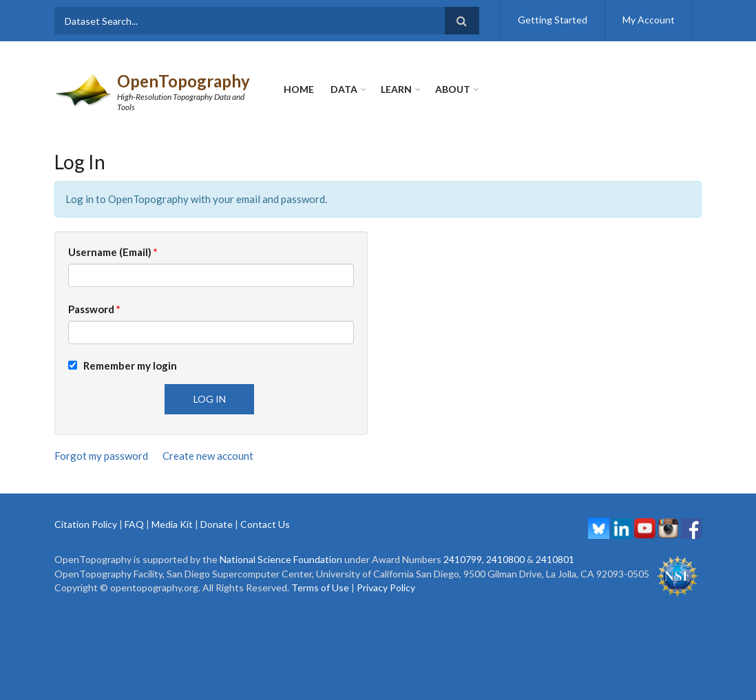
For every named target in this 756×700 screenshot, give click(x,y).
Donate (217, 524)
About (453, 89)
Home (299, 89)
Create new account (208, 456)
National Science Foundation (281, 559)
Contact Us (265, 524)
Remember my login (123, 365)
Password (94, 309)
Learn (396, 89)
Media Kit (172, 524)
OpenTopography (183, 81)
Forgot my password (101, 456)
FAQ (134, 524)
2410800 (505, 559)
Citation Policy (86, 524)
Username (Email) (113, 252)
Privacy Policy (386, 587)
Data (344, 89)
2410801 (555, 559)
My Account (649, 20)
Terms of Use (320, 587)
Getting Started (553, 20)
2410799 (463, 559)
